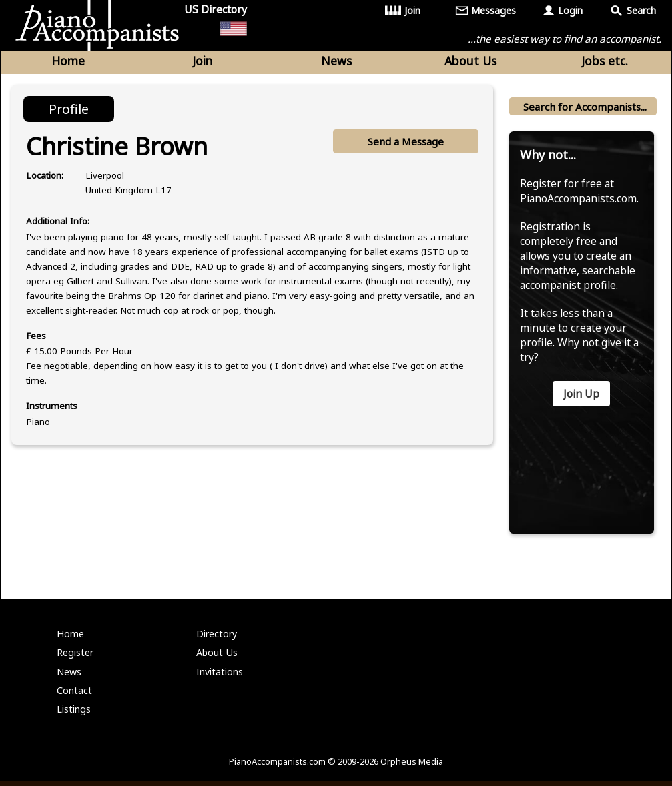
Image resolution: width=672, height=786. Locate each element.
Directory (217, 639)
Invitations (220, 677)
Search (642, 10)
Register (75, 658)
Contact (74, 696)
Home (68, 61)
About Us (470, 61)
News (336, 61)
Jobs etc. (605, 61)
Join (412, 10)
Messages (494, 10)
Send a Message (405, 142)
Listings (74, 714)
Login (570, 10)
